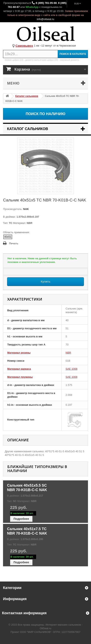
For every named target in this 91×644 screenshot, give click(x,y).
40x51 (8, 237)
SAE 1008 (72, 369)
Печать (14, 243)
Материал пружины (20, 377)
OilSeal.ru (45, 628)
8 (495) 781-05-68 (46, 3)
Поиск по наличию (45, 114)
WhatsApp (32, 7)
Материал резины (19, 353)
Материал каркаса (19, 369)
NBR (68, 353)
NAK (26, 209)
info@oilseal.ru (45, 19)
